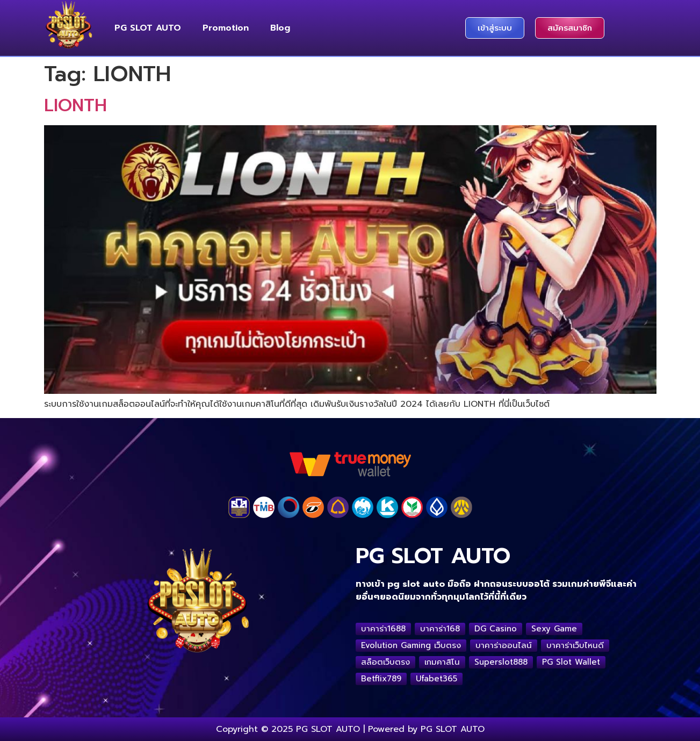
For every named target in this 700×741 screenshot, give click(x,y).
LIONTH (75, 106)
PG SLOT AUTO (148, 28)
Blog (280, 28)
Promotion (226, 28)
